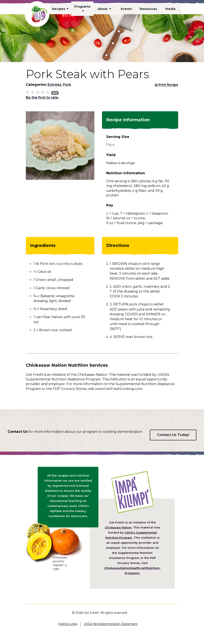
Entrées (54, 85)
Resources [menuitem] (148, 9)
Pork (67, 85)
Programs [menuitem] (82, 8)
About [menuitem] (104, 9)
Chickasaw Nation (118, 527)
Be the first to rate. (42, 97)
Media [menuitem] (170, 9)
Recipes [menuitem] (60, 9)
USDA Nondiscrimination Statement (111, 624)
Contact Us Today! (173, 435)
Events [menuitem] (126, 9)
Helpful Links (68, 624)
